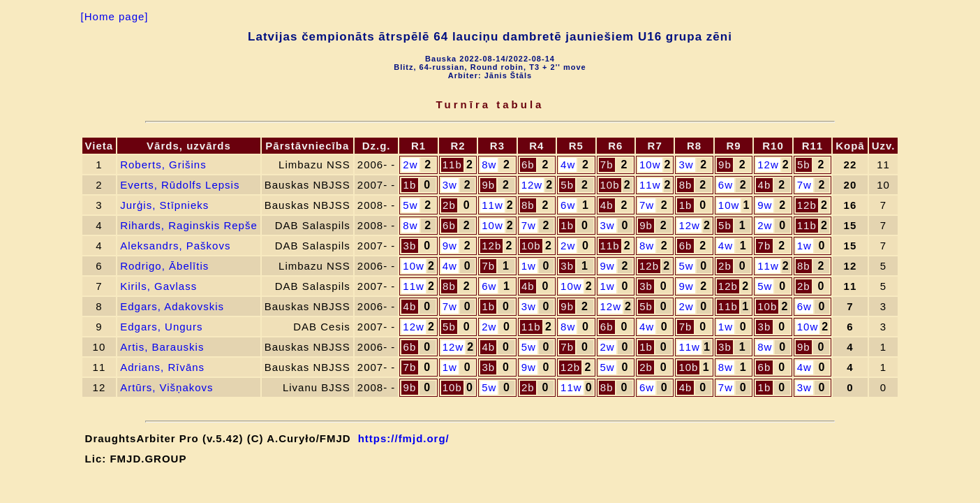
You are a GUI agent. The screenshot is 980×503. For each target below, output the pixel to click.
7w (804, 185)
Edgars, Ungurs (161, 327)
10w (650, 165)
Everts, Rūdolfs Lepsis (180, 185)
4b (765, 185)
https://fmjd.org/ (404, 438)
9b (725, 165)
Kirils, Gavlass (158, 286)
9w (765, 205)
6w (726, 185)
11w (650, 185)
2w (410, 165)
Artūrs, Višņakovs (166, 387)
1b (410, 185)
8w (489, 165)
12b (807, 205)
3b (410, 246)
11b (452, 165)
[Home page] (115, 16)
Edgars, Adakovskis (172, 306)
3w (686, 165)
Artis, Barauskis (162, 347)
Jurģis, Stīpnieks (164, 205)
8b (686, 185)
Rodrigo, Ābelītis (164, 266)
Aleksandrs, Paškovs (175, 246)
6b (528, 165)
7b (607, 165)
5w (410, 205)
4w (568, 165)
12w (768, 165)
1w (804, 246)
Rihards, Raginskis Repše (189, 225)
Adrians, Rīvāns (162, 367)
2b (449, 205)
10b (610, 185)
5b (804, 165)
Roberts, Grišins (163, 165)
